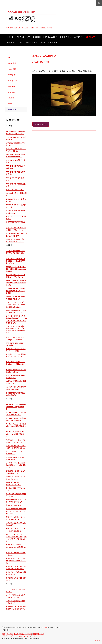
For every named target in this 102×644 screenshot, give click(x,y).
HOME (10, 37)
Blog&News (31, 43)
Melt (9, 57)
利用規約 (10, 634)
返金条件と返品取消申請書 (23, 634)
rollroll (10, 104)
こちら (45, 627)
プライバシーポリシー (10, 636)
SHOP (43, 43)
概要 (4, 634)
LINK (20, 43)
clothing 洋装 (12, 75)
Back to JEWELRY (41, 124)
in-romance (11, 86)
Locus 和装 (12, 69)
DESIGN (37, 37)
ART (29, 37)
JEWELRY (91, 37)
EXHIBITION (65, 37)
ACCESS (11, 43)
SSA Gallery (50, 37)
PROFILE (20, 37)
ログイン (97, 641)
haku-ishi (11, 98)
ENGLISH (53, 43)
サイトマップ (36, 636)
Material (79, 37)
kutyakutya (11, 92)
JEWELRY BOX (13, 110)
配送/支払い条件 (39, 634)
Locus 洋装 (12, 63)
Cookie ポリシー (24, 636)
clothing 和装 (12, 81)
